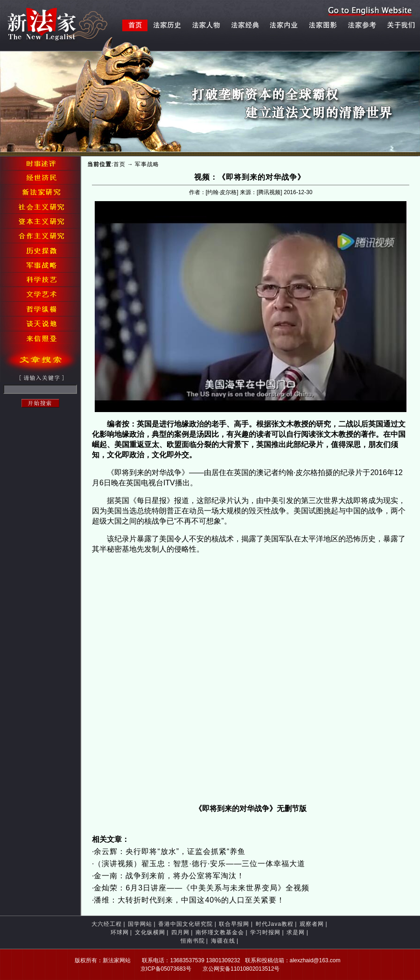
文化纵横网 (150, 932)
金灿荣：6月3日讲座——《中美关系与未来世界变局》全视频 (202, 888)
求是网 (296, 932)
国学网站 (140, 924)
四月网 (180, 932)
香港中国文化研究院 (185, 924)
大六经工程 (107, 924)
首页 (119, 164)
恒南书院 (193, 941)
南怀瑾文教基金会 (220, 932)
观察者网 (312, 924)
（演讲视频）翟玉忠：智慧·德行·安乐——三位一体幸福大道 (199, 864)
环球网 (120, 932)
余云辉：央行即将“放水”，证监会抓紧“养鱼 (170, 851)
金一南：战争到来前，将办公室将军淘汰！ (169, 876)
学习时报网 (265, 932)
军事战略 (147, 164)
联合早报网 (234, 924)
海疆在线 (223, 941)
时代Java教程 (275, 924)
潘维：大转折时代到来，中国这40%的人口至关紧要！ (189, 900)
